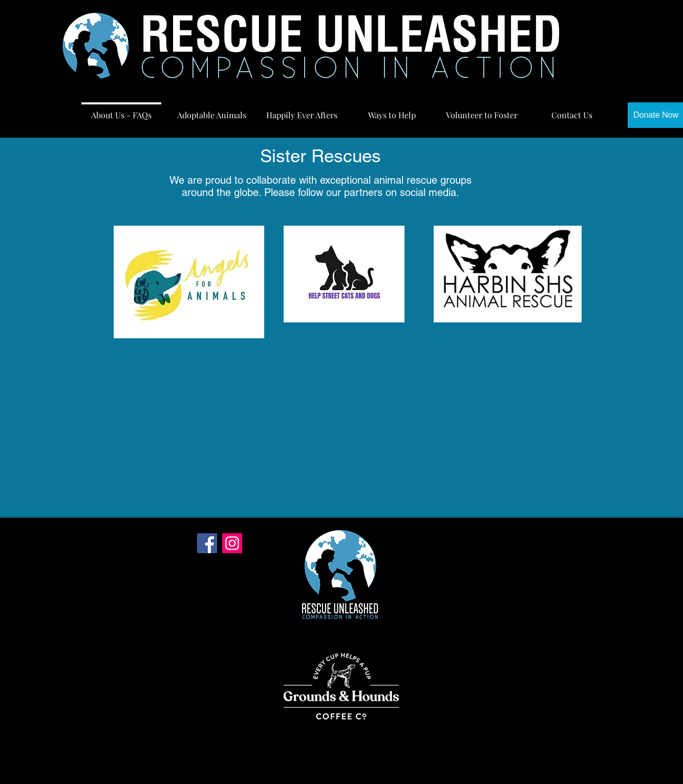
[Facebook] (207, 543)
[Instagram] (232, 543)
